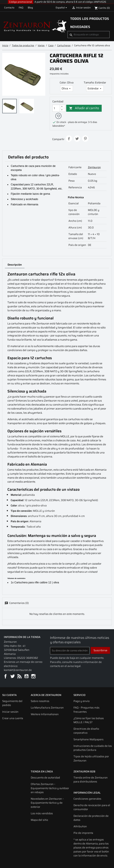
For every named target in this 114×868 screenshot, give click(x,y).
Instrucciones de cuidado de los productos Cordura (93, 748)
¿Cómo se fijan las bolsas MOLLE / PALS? (89, 720)
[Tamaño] (95, 89)
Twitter (13, 677)
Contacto (9, 8)
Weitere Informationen (45, 715)
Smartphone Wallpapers (88, 740)
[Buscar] (89, 35)
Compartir (69, 139)
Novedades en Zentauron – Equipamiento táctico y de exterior (47, 803)
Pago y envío (81, 701)
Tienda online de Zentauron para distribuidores (91, 780)
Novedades (80, 27)
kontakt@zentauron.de (18, 670)
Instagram (34, 677)
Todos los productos (90, 19)
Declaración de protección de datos (91, 818)
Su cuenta (9, 695)
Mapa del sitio (39, 820)
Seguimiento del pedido (12, 703)
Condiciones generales (87, 799)
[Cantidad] (56, 108)
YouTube (27, 677)
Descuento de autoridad (45, 778)
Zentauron (94, 168)
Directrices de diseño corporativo (86, 731)
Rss (20, 677)
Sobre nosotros (40, 701)
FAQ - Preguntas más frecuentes (86, 710)
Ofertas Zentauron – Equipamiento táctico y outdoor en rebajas (50, 788)
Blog (30, 8)
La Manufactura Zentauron (47, 708)
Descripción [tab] (15, 265)
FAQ (21, 8)
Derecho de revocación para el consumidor (92, 807)
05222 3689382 (28, 658)
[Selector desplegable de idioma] (62, 8)
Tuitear (77, 139)
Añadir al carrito (84, 108)
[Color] (67, 89)
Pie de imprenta (83, 833)
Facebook (6, 677)
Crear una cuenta (13, 719)
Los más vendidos (42, 814)
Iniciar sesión (10, 712)
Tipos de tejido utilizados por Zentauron (91, 759)
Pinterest (85, 139)
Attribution (80, 827)
